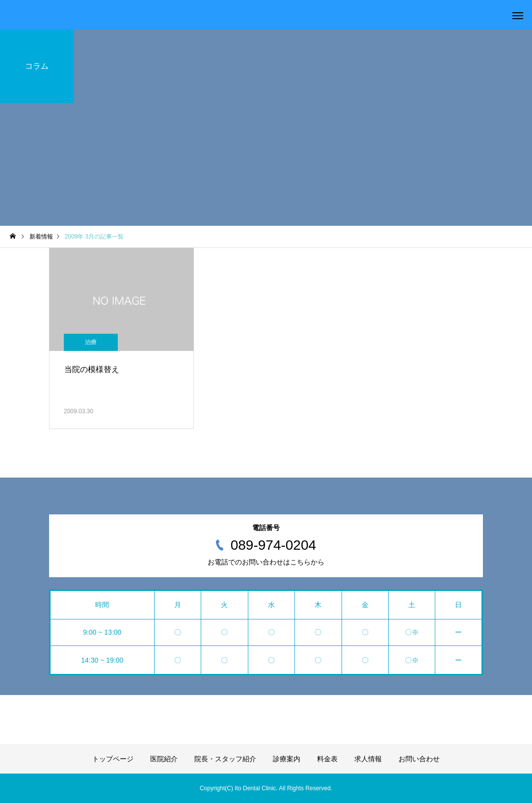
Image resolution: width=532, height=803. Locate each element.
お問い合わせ (419, 759)
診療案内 (287, 759)
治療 (91, 342)
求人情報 (368, 759)
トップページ (113, 759)
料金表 (327, 759)
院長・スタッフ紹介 (225, 759)
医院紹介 (164, 759)
